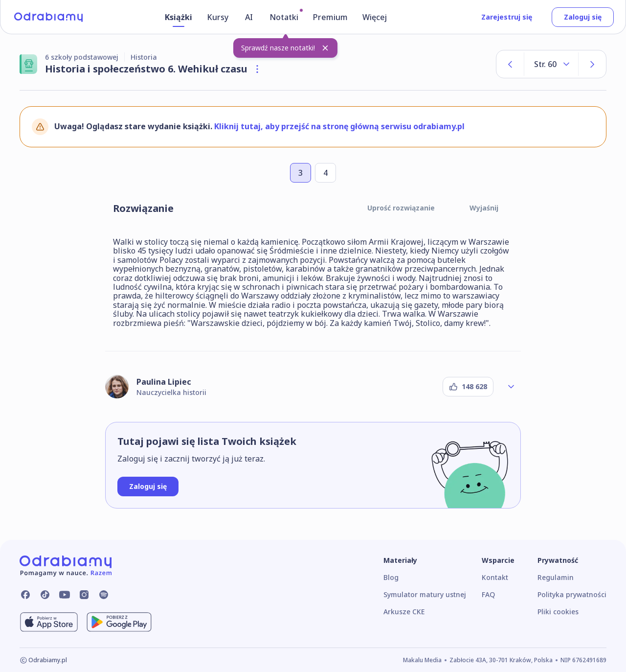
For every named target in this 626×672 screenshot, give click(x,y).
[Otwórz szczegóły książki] (257, 69)
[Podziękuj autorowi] (468, 387)
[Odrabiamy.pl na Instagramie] (84, 595)
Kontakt (495, 577)
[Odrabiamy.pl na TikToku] (45, 595)
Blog (391, 577)
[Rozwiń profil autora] (511, 387)
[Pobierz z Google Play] (119, 622)
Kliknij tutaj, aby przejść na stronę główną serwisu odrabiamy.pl (339, 126)
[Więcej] (376, 19)
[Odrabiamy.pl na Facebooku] (25, 595)
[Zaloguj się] (148, 487)
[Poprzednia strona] (510, 64)
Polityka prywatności (572, 594)
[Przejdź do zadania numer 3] (301, 173)
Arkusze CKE (404, 612)
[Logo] (48, 17)
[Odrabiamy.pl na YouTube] (65, 595)
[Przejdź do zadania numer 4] (325, 173)
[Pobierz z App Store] (49, 622)
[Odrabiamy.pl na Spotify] (104, 595)
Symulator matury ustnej (425, 594)
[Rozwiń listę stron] (551, 64)
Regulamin (556, 577)
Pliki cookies (558, 612)
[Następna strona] (592, 64)
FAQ (488, 594)
